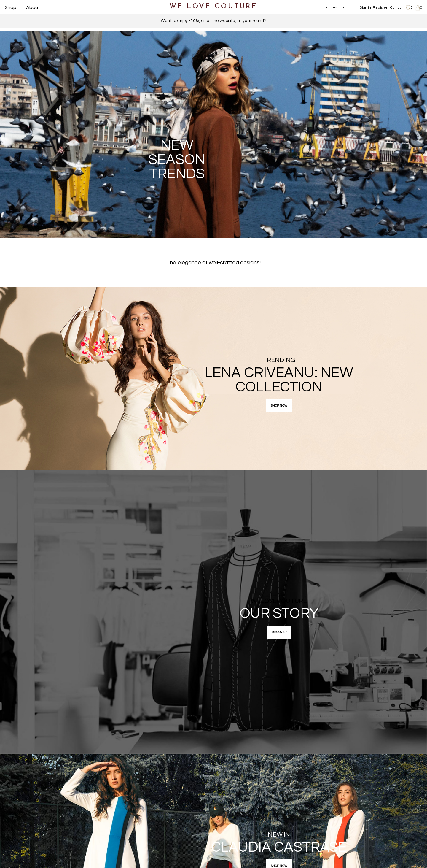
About (33, 7)
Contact (397, 8)
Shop (11, 7)
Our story (279, 614)
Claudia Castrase (279, 847)
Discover (279, 632)
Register (380, 8)
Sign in (365, 8)
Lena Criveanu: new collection (279, 380)
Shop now (279, 406)
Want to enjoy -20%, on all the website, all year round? (213, 21)
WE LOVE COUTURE (213, 7)
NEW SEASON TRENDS (177, 160)
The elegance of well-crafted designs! (213, 262)
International (336, 7)
